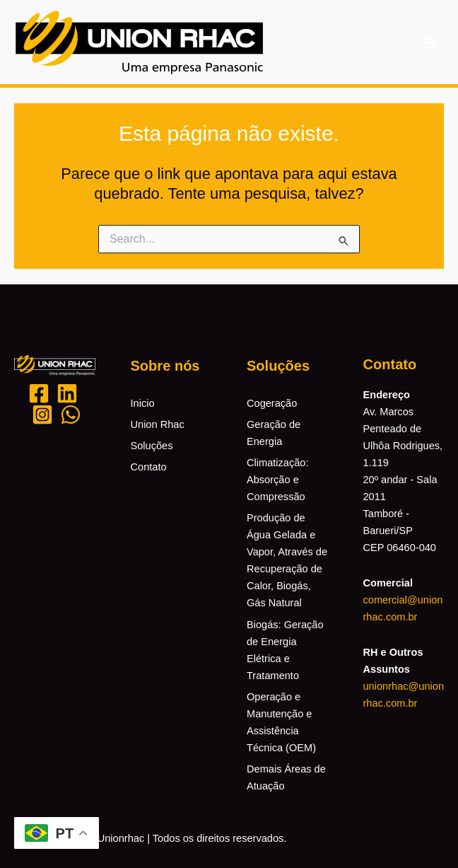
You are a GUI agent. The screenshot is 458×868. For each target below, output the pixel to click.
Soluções (152, 446)
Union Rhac (158, 424)
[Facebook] (39, 393)
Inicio (143, 403)
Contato (149, 467)
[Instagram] (42, 415)
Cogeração (272, 403)
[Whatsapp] (71, 415)
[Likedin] (67, 393)
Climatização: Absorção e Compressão (278, 480)
